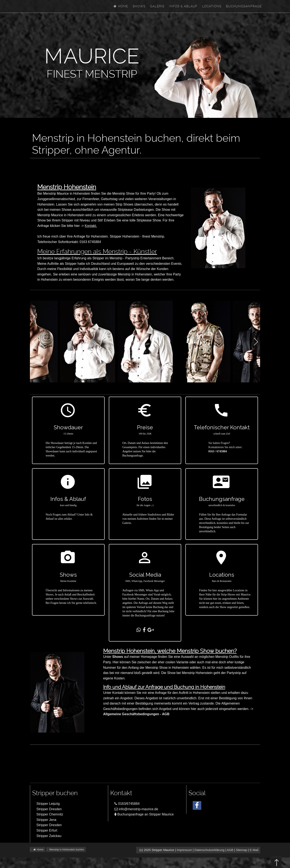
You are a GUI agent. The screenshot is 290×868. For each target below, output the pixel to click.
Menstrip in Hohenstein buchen (67, 850)
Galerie (157, 6)
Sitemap (241, 850)
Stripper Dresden (49, 809)
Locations (212, 6)
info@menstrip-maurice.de (136, 809)
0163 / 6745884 (218, 451)
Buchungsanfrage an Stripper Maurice (144, 814)
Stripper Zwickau (49, 836)
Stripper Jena (46, 820)
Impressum (184, 850)
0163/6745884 (127, 804)
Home (121, 6)
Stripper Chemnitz (50, 814)
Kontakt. (91, 226)
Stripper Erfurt (47, 830)
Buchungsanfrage (244, 6)
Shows (139, 6)
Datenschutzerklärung (209, 850)
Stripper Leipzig (48, 804)
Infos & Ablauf (183, 6)
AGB (230, 850)
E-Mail (254, 850)
